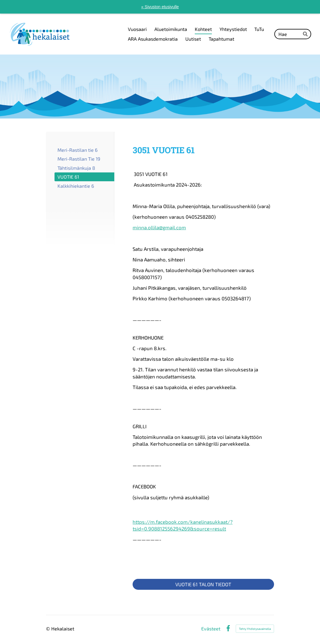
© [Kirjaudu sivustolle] (49, 629)
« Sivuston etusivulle (160, 7)
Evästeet (211, 629)
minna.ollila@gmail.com (159, 227)
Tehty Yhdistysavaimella (255, 629)
